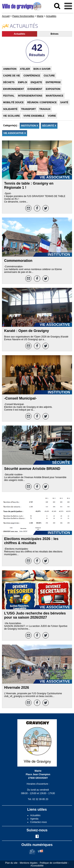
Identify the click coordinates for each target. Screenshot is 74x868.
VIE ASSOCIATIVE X (15, 133)
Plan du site (11, 863)
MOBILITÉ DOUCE (13, 102)
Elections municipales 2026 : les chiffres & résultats (31, 541)
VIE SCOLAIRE (12, 116)
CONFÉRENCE (32, 76)
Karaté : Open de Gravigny (27, 331)
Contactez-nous (38, 822)
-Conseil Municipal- (20, 398)
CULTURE (49, 76)
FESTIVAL (9, 96)
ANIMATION (10, 69)
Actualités (19, 34)
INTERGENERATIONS (30, 96)
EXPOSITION (53, 89)
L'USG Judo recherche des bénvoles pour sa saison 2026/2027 (35, 615)
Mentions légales (29, 863)
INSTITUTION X (30, 126)
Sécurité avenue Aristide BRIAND (32, 469)
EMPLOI (22, 82)
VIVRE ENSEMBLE (34, 116)
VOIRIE (52, 116)
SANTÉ (64, 102)
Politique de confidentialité (54, 863)
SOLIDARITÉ (10, 109)
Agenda (34, 819)
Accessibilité (37, 866)
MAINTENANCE (55, 96)
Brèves (54, 34)
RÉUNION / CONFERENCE (42, 102)
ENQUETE (36, 82)
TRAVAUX (45, 109)
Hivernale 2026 (17, 688)
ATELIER (25, 69)
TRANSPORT (29, 109)
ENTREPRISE (53, 82)
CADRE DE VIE (12, 76)
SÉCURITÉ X (49, 126)
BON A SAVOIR (42, 69)
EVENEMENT (35, 89)
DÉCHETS (9, 82)
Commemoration (18, 261)
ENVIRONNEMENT (14, 89)
